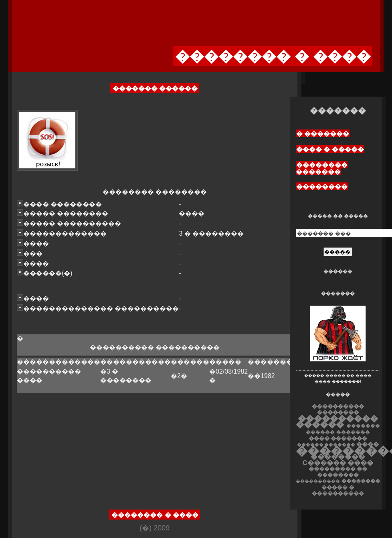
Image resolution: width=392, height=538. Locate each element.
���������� (318, 481)
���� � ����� (330, 149)
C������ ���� (338, 463)
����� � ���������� (338, 490)
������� (353, 432)
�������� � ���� (155, 515)
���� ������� (338, 438)
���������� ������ (337, 421)
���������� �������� (338, 409)
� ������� (323, 134)
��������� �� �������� (338, 472)
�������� (322, 187)
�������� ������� (322, 168)
